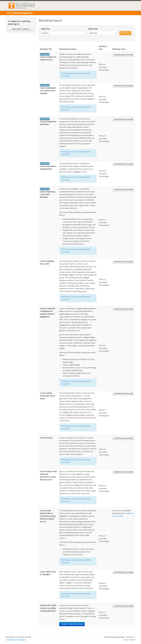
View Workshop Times (123, 55)
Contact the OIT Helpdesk (16, 640)
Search (125, 33)
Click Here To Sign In (21, 29)
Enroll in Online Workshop (72, 624)
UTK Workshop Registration (20, 13)
